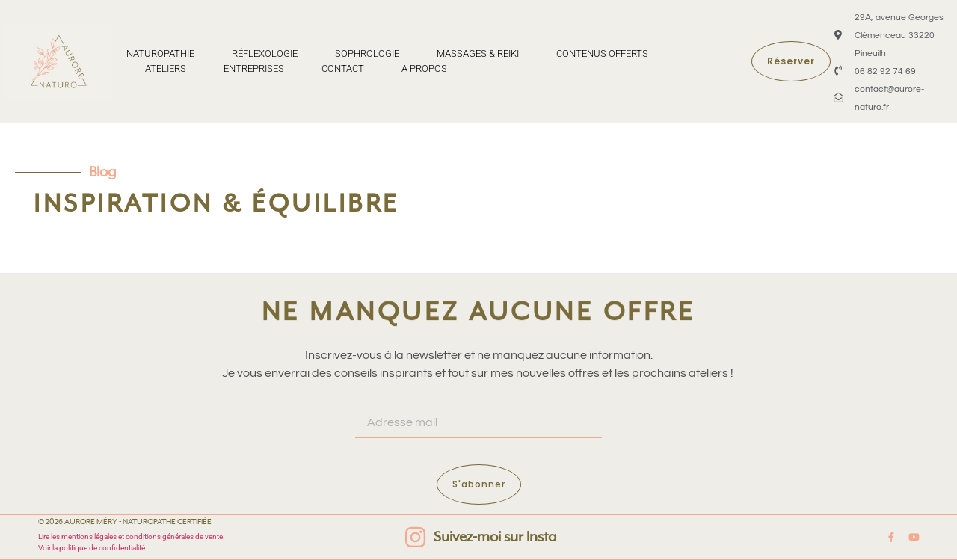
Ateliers (166, 68)
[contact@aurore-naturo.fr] (838, 98)
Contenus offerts (602, 53)
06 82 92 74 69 (885, 71)
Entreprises (254, 68)
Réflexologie (265, 53)
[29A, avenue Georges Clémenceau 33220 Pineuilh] (838, 35)
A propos (424, 68)
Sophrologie (367, 53)
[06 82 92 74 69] (838, 71)
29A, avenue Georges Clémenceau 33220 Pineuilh (899, 36)
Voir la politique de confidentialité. (93, 548)
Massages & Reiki (478, 53)
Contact (343, 68)
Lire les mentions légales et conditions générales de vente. (132, 536)
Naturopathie (160, 53)
